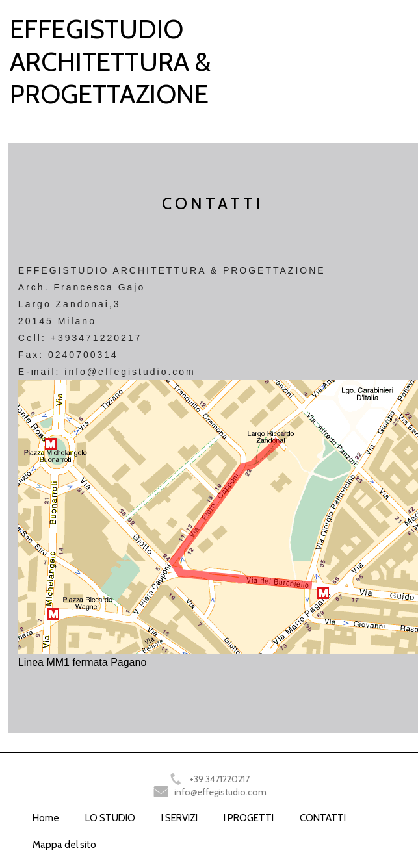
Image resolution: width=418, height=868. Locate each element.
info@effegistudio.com (220, 792)
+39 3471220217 (219, 779)
